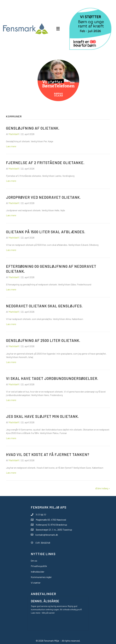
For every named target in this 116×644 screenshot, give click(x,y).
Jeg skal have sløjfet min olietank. (42, 416)
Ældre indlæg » (103, 488)
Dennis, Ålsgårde (45, 601)
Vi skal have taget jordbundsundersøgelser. (52, 378)
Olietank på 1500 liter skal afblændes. (46, 232)
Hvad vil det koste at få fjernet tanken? (48, 455)
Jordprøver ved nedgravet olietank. (43, 197)
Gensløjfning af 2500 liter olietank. (43, 340)
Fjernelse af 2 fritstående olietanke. (45, 163)
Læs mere (11, 146)
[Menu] (58, 29)
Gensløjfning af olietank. (33, 128)
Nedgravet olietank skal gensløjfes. (44, 306)
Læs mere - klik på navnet (43, 613)
